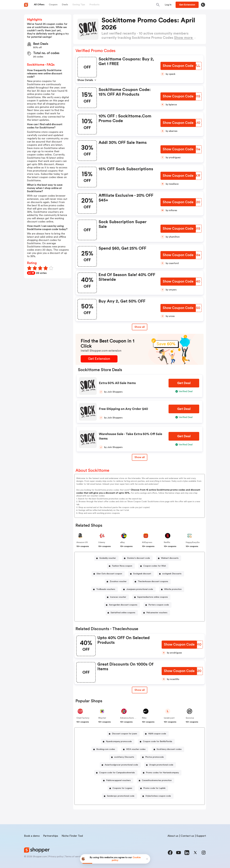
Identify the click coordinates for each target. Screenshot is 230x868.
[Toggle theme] (203, 5)
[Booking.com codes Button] (105, 749)
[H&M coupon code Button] (156, 734)
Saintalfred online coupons (123, 613)
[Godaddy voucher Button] (106, 558)
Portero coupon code (159, 605)
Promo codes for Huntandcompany (162, 773)
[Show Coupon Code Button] (178, 66)
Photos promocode (154, 757)
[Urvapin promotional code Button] (160, 765)
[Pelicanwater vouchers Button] (156, 613)
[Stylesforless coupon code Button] (157, 796)
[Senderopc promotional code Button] (119, 796)
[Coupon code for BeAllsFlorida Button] (156, 742)
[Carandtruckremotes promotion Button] (156, 781)
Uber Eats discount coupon (109, 574)
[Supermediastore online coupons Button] (151, 597)
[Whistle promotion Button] (172, 589)
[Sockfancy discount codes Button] (168, 749)
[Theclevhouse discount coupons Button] (152, 582)
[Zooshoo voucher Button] (117, 582)
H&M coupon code (157, 734)
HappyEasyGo (193, 542)
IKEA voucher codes (136, 749)
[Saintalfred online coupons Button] (122, 613)
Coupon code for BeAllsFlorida (157, 742)
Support (201, 836)
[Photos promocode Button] (153, 757)
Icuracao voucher (118, 597)
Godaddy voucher (108, 558)
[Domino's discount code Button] (137, 558)
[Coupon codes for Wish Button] (153, 566)
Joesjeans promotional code (140, 589)
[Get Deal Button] (184, 383)
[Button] (168, 5)
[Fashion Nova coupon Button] (121, 566)
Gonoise (190, 718)
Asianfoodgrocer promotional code (121, 765)
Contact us (187, 836)
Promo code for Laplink (154, 788)
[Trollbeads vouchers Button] (105, 589)
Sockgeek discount (142, 574)
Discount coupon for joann (124, 734)
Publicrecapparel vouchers (118, 780)
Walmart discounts (170, 558)
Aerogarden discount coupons (123, 605)
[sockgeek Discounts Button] (171, 574)
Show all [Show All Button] (140, 327)
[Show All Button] (140, 690)
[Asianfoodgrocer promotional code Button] (120, 765)
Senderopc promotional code (121, 796)
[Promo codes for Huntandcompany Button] (161, 773)
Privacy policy (56, 857)
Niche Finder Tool (72, 836)
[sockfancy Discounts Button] (123, 757)
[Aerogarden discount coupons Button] (122, 605)
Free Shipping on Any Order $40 (123, 409)
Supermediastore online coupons (153, 597)
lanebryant (169, 718)
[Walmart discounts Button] (169, 558)
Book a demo (32, 836)
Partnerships (51, 836)
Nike (144, 718)
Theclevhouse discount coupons (153, 582)
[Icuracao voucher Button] (117, 597)
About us (173, 836)
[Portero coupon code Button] (157, 605)
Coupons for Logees (122, 788)
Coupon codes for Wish (155, 566)
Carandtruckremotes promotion (157, 780)
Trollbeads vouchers (106, 589)
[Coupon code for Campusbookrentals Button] (116, 773)
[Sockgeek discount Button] (141, 574)
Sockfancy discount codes (169, 749)
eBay (122, 542)
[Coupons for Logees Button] (121, 788)
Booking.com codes (106, 749)
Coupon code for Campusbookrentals (117, 773)
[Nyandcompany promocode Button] (118, 742)
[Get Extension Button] (99, 359)
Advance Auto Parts (130, 718)
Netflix (167, 542)
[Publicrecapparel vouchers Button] (117, 781)
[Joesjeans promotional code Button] (138, 589)
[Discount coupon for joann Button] (123, 734)
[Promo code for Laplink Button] (153, 788)
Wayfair (102, 718)
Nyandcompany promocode (119, 742)
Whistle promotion (173, 589)
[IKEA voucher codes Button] (135, 749)
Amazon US (82, 542)
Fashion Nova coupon (122, 566)
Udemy (102, 542)
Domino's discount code (138, 558)
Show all (140, 690)
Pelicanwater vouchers (157, 613)
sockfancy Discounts (124, 757)
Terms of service (74, 857)
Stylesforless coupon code (158, 796)
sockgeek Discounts (172, 574)
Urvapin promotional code (161, 765)
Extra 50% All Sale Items (117, 383)
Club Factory (83, 718)
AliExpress (147, 542)
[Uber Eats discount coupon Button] (108, 574)
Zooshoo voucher (118, 582)
